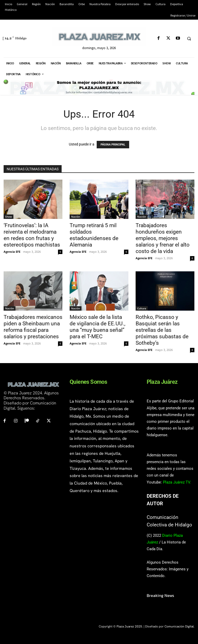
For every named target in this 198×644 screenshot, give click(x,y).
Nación (76, 217)
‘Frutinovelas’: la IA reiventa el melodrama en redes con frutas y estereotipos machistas (32, 235)
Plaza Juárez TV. (177, 482)
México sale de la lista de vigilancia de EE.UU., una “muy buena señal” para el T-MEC (97, 327)
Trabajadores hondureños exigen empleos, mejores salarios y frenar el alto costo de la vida (163, 238)
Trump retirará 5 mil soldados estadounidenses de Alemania (94, 235)
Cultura (142, 308)
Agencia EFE (12, 252)
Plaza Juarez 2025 (129, 626)
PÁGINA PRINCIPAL (113, 145)
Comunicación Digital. (179, 626)
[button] (189, 39)
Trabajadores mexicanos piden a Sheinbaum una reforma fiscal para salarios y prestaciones (33, 327)
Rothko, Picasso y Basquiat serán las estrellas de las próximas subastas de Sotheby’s (162, 330)
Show (9, 217)
